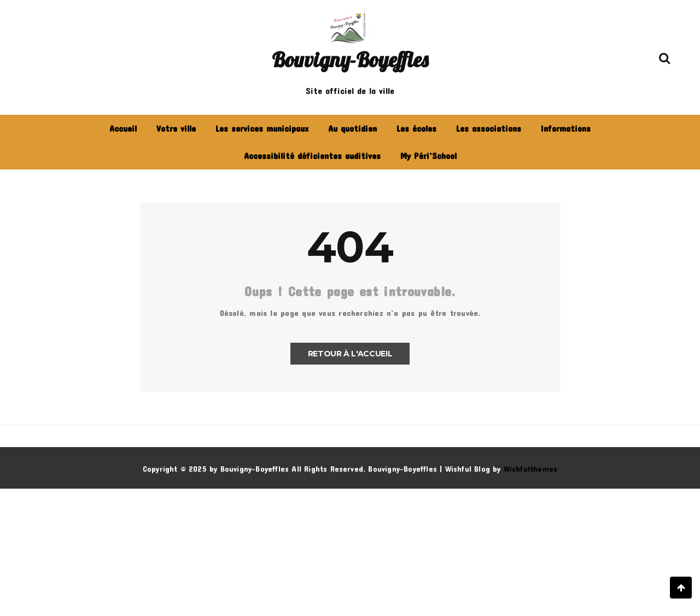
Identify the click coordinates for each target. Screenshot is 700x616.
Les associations (489, 128)
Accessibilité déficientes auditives (312, 156)
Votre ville (176, 128)
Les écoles (416, 128)
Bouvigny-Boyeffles (350, 60)
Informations (566, 128)
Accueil (123, 128)
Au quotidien (352, 128)
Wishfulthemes (531, 469)
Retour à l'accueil (350, 354)
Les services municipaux (262, 128)
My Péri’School (428, 156)
